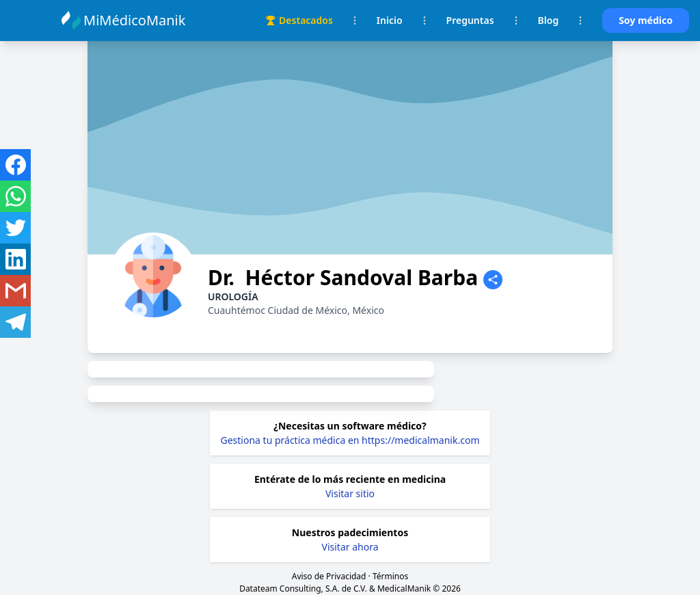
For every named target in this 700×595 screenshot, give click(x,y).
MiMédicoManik (136, 20)
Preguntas (470, 20)
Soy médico (646, 20)
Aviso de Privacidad (329, 576)
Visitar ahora (350, 547)
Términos (390, 576)
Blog (549, 20)
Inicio (390, 20)
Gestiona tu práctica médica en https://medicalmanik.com (350, 440)
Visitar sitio (350, 493)
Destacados (299, 20)
